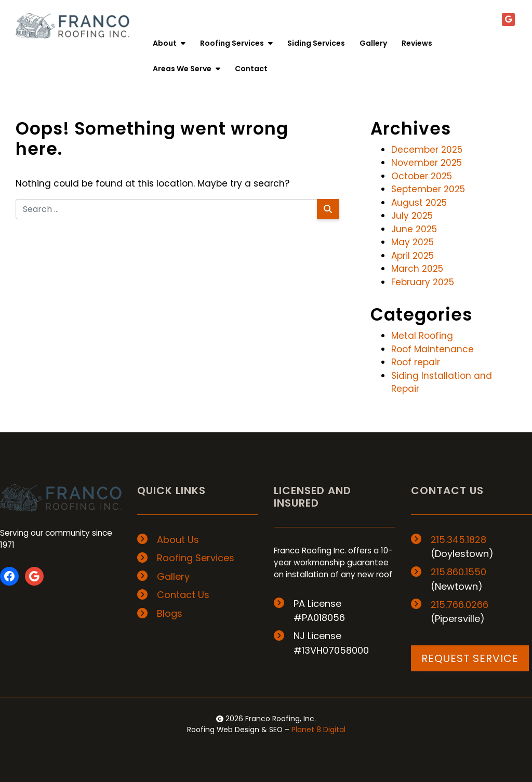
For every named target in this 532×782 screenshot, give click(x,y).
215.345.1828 (458, 540)
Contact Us (183, 595)
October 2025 (422, 176)
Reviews (417, 43)
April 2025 (413, 256)
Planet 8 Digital (318, 730)
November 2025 (427, 163)
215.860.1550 (458, 572)
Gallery (373, 43)
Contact (251, 69)
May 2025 (413, 242)
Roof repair (416, 362)
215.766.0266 (460, 605)
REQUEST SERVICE (470, 658)
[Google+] (508, 19)
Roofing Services (236, 43)
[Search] (328, 209)
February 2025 (423, 282)
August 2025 (419, 203)
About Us (178, 540)
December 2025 (427, 150)
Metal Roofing (422, 336)
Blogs (170, 613)
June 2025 (414, 229)
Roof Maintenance (433, 349)
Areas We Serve (187, 69)
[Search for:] (167, 209)
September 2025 (428, 189)
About (169, 43)
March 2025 (417, 269)
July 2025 (412, 216)
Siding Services (316, 43)
